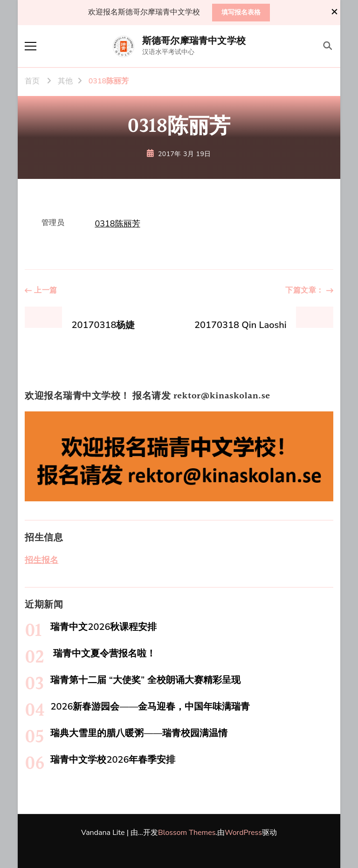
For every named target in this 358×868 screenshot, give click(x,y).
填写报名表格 (241, 12)
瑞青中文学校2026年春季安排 (113, 760)
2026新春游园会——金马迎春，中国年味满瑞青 (150, 707)
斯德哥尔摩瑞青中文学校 (194, 41)
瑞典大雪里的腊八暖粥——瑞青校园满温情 (139, 733)
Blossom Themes (187, 833)
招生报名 (41, 560)
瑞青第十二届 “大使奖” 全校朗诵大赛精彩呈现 (145, 680)
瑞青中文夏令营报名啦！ (103, 653)
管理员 (53, 223)
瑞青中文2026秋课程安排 (103, 627)
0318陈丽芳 (117, 224)
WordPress (243, 833)
